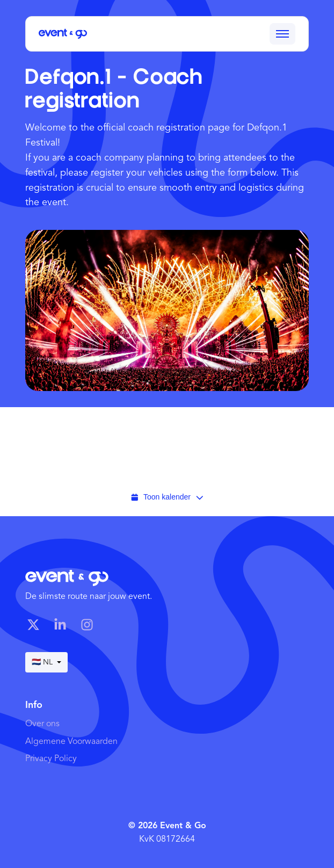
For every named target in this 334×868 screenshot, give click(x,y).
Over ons (42, 724)
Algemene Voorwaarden (71, 742)
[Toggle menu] (282, 34)
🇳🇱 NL (46, 662)
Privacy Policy (51, 759)
